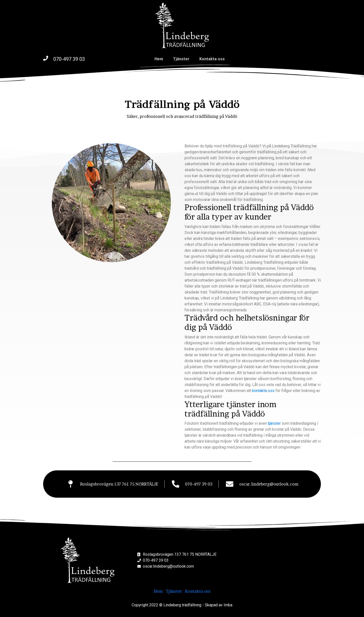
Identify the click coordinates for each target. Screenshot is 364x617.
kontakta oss (263, 391)
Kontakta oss (212, 59)
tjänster (274, 423)
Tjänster (181, 59)
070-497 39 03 (69, 59)
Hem (159, 59)
